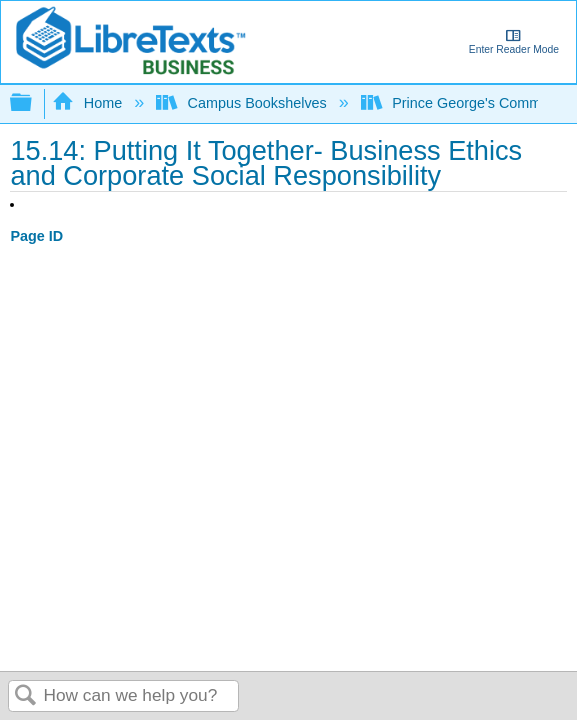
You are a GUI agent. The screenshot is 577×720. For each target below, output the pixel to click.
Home (89, 103)
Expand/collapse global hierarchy (34, 103)
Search (26, 696)
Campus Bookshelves (243, 103)
